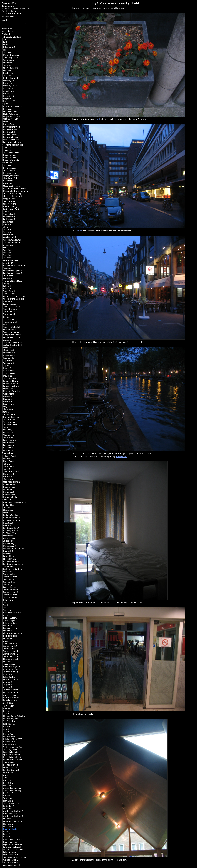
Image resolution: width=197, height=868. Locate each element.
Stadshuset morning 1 (13, 194)
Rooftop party (9, 737)
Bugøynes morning (11, 127)
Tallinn (5, 227)
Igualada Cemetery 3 (12, 757)
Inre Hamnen (9, 484)
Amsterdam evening (12, 788)
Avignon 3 (8, 685)
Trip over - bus (9, 419)
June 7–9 (7, 731)
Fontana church (10, 628)
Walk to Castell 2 (11, 862)
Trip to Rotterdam (11, 803)
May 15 (6, 407)
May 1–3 (7, 368)
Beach (6, 711)
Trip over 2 (8, 232)
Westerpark (8, 798)
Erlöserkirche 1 (10, 556)
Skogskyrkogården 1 (12, 176)
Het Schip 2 (8, 796)
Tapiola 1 (7, 147)
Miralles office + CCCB (13, 739)
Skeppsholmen (10, 199)
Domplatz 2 (8, 551)
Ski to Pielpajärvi (10, 114)
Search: (5, 20)
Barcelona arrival (11, 700)
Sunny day (8, 430)
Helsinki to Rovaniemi (13, 106)
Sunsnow (7, 65)
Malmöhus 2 (9, 492)
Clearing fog (8, 435)
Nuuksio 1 (8, 396)
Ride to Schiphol (10, 842)
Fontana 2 (8, 631)
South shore (9, 443)
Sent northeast (10, 582)
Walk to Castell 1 (11, 860)
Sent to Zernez (10, 587)
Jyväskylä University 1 (13, 342)
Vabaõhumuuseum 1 (12, 240)
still (99, 119)
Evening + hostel (10, 829)
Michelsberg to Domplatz (14, 549)
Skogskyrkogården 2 (12, 178)
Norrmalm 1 (9, 474)
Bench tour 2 (9, 450)
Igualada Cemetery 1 (12, 752)
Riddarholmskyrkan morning (16, 191)
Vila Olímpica (9, 721)
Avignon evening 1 (11, 669)
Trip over (7, 52)
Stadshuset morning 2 (13, 196)
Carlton (79, 231)
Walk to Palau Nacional (13, 850)
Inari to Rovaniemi (11, 140)
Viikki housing (9, 373)
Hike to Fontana (10, 623)
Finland (6, 34)
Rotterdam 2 (9, 808)
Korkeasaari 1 (9, 217)
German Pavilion (10, 742)
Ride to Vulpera (10, 618)
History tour (9, 83)
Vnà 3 (6, 608)
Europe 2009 (9, 3)
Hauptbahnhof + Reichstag (15, 502)
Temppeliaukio (10, 214)
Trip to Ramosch (10, 597)
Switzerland (8, 566)
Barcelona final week (12, 847)
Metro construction (12, 744)
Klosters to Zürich (11, 659)
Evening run (8, 404)
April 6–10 (8, 212)
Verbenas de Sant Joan (13, 747)
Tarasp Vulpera (10, 620)
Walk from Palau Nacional (15, 857)
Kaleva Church (9, 330)
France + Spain (9, 664)
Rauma (6, 317)
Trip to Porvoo (9, 378)
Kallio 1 (6, 42)
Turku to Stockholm (12, 471)
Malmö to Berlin (10, 497)
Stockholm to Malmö (12, 482)
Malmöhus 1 (9, 489)
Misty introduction (11, 55)
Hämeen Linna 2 (10, 158)
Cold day (7, 70)
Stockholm (7, 163)
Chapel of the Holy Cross (14, 296)
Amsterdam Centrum (12, 839)
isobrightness (122, 456)
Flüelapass (8, 572)
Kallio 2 (6, 45)
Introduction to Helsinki (13, 37)
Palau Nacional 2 (10, 855)
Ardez (6, 641)
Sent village (8, 584)
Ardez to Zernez (10, 644)
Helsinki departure (11, 417)
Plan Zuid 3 (8, 14)
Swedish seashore (11, 201)
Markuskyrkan (9, 173)
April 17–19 (8, 263)
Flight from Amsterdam (13, 844)
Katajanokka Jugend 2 (13, 273)
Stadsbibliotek (9, 170)
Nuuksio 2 (8, 399)
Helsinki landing (10, 206)
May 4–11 (8, 376)
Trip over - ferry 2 (11, 425)
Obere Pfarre (9, 536)
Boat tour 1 (8, 783)
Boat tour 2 (8, 785)
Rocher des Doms (11, 679)
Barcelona (7, 703)
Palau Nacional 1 (10, 852)
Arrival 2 (7, 778)
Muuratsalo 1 (9, 353)
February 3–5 (9, 47)
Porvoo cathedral (11, 384)
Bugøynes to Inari (11, 137)
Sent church (8, 579)
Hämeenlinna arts (11, 160)
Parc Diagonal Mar (11, 724)
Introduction (7, 29)
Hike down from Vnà (12, 613)
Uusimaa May (9, 358)
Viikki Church (9, 371)
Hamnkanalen (9, 487)
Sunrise (6, 459)
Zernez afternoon (11, 590)
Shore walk (8, 437)
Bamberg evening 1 (12, 518)
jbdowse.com (8, 6)
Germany (7, 500)
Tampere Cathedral (12, 327)
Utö (4, 50)
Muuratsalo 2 (9, 355)
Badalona (7, 726)
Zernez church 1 (10, 646)
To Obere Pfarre (10, 533)
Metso (6, 324)
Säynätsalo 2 (9, 350)
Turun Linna (8, 466)
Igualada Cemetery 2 (12, 755)
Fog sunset (8, 222)
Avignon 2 (8, 682)
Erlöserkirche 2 (10, 559)
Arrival (6, 40)
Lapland (6, 104)
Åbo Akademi (9, 294)
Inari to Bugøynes (11, 124)
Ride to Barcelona (11, 697)
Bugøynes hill (9, 132)
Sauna (6, 412)
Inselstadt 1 (8, 523)
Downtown (8, 183)
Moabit (6, 513)
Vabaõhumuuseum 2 (12, 242)
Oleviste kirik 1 (10, 235)
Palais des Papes (10, 677)
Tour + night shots (11, 57)
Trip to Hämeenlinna (12, 152)
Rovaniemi (8, 109)
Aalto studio (9, 88)
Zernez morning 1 (11, 577)
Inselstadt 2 (8, 554)
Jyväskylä (7, 340)
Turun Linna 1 (9, 312)
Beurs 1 (17, 14)
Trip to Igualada (10, 749)
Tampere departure (12, 332)
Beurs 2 (6, 834)
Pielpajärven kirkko (12, 117)
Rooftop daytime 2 (11, 770)
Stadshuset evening (12, 186)
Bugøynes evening (11, 135)
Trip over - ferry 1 (11, 422)
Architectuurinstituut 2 (13, 816)
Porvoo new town (11, 386)
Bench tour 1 (9, 448)
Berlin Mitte (8, 505)
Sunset (6, 427)
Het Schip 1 (8, 793)
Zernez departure (11, 656)
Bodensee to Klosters (12, 569)
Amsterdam (8, 773)
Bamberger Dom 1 (11, 528)
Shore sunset (9, 409)
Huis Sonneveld (10, 814)
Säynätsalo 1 (9, 348)
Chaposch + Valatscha (13, 633)
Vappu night (9, 363)
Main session (8, 706)
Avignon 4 (8, 687)
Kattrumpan (8, 445)
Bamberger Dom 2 (11, 531)
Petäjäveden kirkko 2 (12, 337)
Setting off (8, 283)
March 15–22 (9, 101)
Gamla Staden (9, 495)
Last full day (8, 73)
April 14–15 (8, 224)
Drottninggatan (10, 168)
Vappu (6, 366)
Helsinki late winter (11, 78)
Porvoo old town (10, 381)
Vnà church (8, 610)
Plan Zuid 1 (8, 801)
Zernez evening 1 (11, 592)
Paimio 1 (7, 286)
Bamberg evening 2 (12, 520)
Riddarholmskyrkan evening (15, 188)
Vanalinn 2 (8, 253)
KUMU (6, 247)
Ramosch (7, 615)
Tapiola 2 (7, 150)
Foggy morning (10, 440)
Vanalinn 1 (8, 250)
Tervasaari (8, 268)
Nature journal (8, 31)
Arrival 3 (7, 780)
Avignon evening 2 (11, 672)
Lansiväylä (8, 278)
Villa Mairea (8, 319)
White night (8, 394)
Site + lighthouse (10, 68)
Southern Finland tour (12, 281)
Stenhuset (8, 63)
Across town (9, 245)
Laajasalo (7, 99)
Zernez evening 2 (11, 651)
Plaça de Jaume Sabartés (14, 716)
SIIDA (6, 122)
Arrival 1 (7, 775)
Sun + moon (8, 60)
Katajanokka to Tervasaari (14, 265)
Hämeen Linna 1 (10, 155)
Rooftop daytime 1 (11, 719)
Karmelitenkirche (11, 538)
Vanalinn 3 (8, 255)
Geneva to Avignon (12, 667)
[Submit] (25, 24)
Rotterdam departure (13, 821)
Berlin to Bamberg (11, 515)
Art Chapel (8, 301)
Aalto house (8, 91)
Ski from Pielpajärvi (12, 119)
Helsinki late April (10, 260)
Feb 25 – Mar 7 (10, 93)
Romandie (8, 661)
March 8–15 (9, 96)
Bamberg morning (11, 561)
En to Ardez (8, 638)
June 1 (6, 713)
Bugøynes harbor (11, 129)
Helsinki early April (11, 209)
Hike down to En (10, 636)
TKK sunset (8, 276)
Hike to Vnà (8, 600)
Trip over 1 (8, 229)
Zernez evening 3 (11, 654)
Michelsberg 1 (9, 543)
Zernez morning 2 (11, 595)
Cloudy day (8, 432)
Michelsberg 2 (9, 546)
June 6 (6, 729)
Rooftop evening (10, 765)
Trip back (7, 75)
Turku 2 (6, 469)
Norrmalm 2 (9, 477)
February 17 (9, 81)
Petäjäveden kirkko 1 (12, 335)
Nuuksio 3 (8, 402)
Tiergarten (8, 507)
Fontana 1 (8, 626)
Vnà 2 (6, 605)
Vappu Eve (8, 360)
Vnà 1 (6, 602)
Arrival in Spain (10, 695)
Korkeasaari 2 (9, 219)
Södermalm (8, 479)
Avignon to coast (11, 690)
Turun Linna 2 (9, 314)
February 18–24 (10, 86)
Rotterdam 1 (9, 806)
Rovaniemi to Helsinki (13, 142)
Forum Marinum (10, 304)
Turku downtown (11, 309)
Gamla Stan (8, 181)
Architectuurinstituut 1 (13, 811)
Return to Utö (9, 414)
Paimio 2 (7, 289)
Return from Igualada (13, 760)
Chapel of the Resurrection (15, 299)
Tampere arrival (10, 322)
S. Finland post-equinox (13, 145)
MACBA (7, 708)
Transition (7, 453)
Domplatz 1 (8, 525)
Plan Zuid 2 (8, 824)
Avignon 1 (8, 674)
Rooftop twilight (10, 767)
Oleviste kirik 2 (10, 237)
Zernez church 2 (10, 649)
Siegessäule (8, 510)
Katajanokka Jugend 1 (13, 271)
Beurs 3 (6, 837)
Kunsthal (7, 819)
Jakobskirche (9, 541)
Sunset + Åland (10, 204)
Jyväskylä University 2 (13, 345)
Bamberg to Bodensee (13, 564)
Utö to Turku (9, 461)
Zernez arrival (9, 574)
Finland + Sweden (10, 456)
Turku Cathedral (10, 291)
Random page (8, 16)
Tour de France (10, 762)
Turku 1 (6, 464)
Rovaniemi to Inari (11, 111)
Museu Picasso (10, 734)
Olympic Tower (10, 389)
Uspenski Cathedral (12, 391)
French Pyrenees (10, 692)
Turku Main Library (11, 307)
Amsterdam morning (12, 791)
